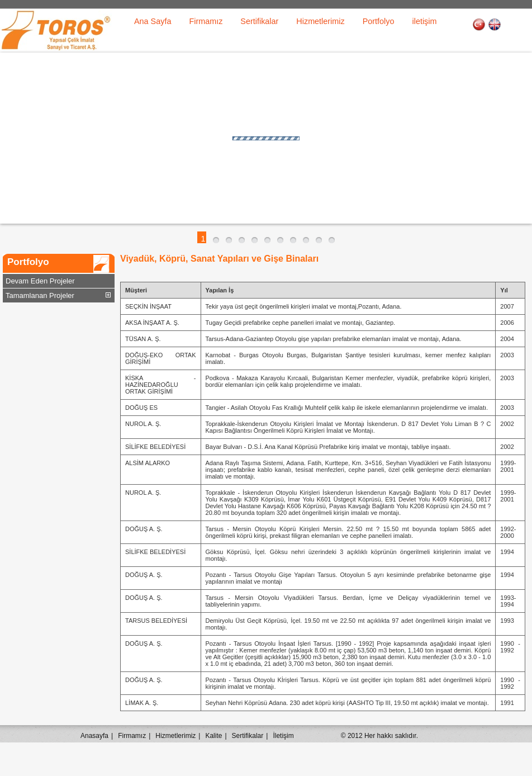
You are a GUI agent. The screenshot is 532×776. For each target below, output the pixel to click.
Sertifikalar (259, 21)
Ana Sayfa (153, 21)
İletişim (283, 736)
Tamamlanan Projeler (40, 295)
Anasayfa (94, 736)
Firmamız (206, 21)
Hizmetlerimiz (320, 21)
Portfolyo (379, 21)
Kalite (213, 736)
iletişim (425, 21)
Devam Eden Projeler (40, 281)
